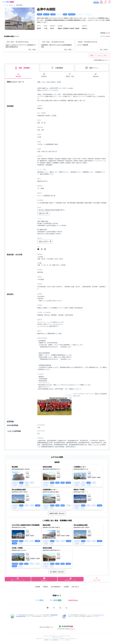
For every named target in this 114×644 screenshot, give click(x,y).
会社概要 (38, 587)
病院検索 (11, 5)
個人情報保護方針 (56, 587)
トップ (4, 5)
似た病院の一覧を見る (57, 572)
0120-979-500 (67, 626)
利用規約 (45, 587)
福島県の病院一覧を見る (57, 513)
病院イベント (92, 68)
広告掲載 (66, 587)
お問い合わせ (75, 587)
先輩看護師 (57, 68)
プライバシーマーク (99, 615)
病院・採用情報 (22, 68)
